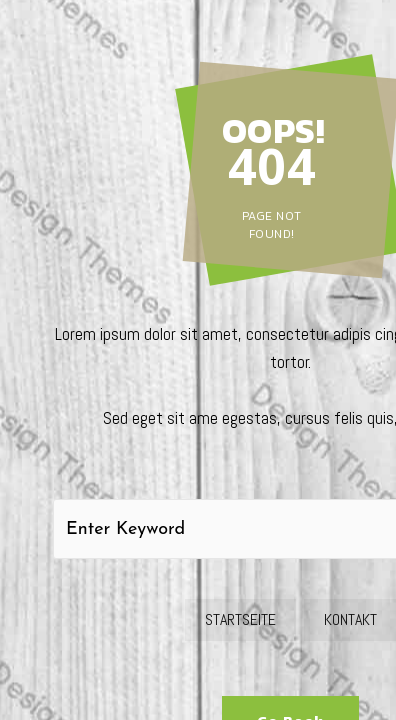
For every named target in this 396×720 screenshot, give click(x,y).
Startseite (240, 619)
